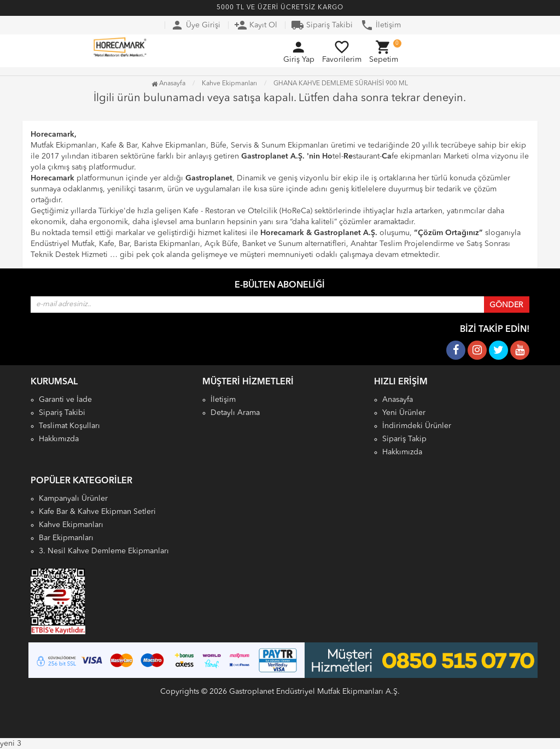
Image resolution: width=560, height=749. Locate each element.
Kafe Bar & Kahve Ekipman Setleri (97, 512)
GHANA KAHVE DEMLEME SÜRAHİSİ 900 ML (341, 84)
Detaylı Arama (235, 413)
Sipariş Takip (404, 439)
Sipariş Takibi (322, 25)
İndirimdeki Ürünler (417, 426)
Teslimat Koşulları (69, 426)
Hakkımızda (59, 439)
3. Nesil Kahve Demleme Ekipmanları (104, 551)
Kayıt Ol (256, 25)
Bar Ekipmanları (66, 538)
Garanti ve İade (65, 400)
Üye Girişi (196, 25)
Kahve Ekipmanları (71, 525)
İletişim (381, 25)
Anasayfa (168, 84)
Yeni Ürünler (404, 413)
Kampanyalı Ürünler (73, 499)
